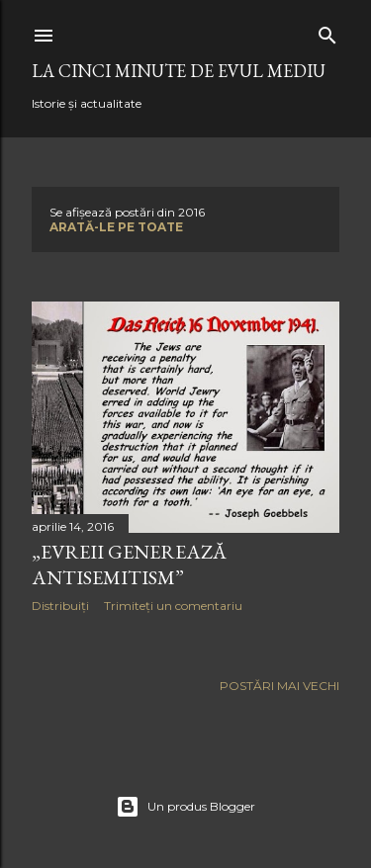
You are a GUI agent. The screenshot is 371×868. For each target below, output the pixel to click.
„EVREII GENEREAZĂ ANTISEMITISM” (129, 564)
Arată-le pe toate (116, 227)
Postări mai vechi (279, 686)
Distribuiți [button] (60, 606)
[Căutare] (327, 31)
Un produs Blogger (185, 807)
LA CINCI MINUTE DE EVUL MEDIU (179, 71)
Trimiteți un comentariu (173, 606)
